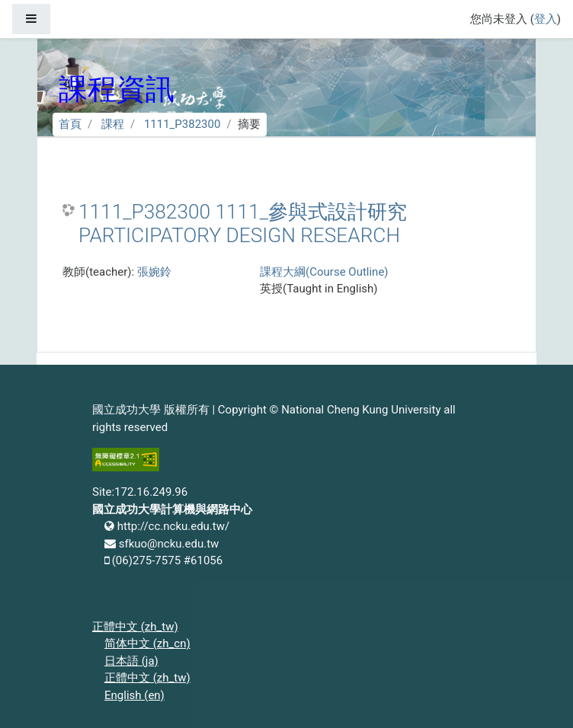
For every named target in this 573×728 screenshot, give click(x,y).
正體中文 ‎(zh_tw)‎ (135, 627)
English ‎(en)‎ (134, 695)
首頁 (70, 124)
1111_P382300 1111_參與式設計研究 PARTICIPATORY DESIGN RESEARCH (243, 224)
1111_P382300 (182, 124)
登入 (546, 19)
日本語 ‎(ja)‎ (131, 661)
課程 (113, 124)
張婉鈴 (154, 272)
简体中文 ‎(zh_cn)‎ (147, 643)
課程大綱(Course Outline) (324, 272)
